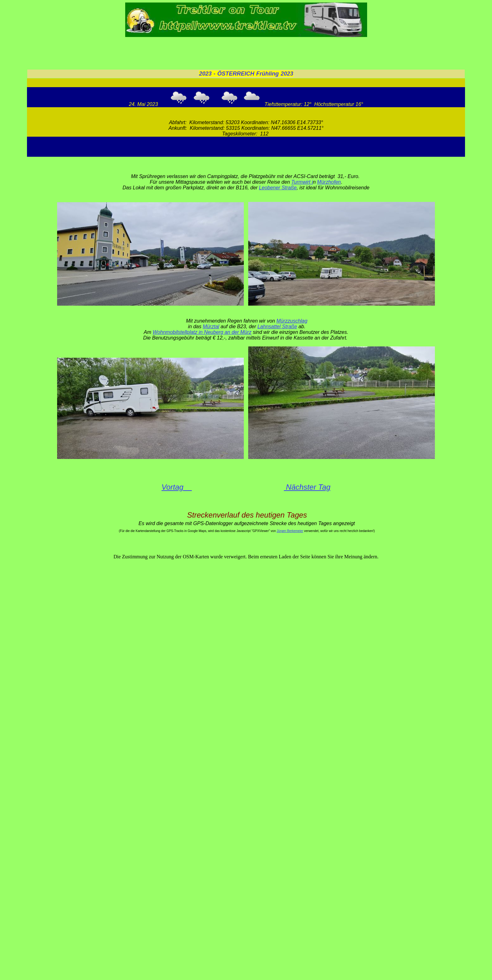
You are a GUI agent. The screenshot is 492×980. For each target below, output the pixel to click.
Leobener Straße (278, 188)
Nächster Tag (307, 487)
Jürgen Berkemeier (290, 531)
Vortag (177, 487)
